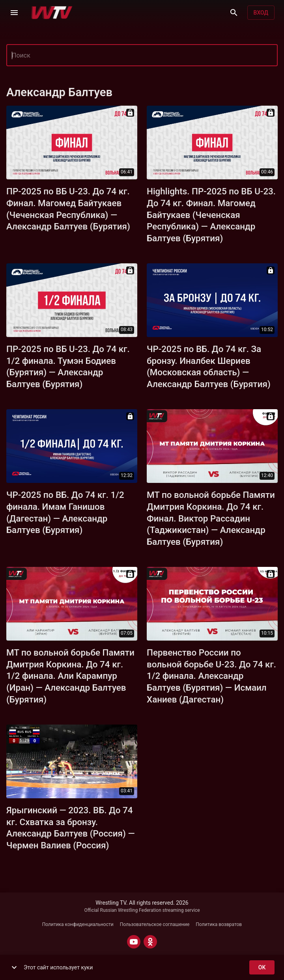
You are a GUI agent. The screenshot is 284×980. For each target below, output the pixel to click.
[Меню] (14, 13)
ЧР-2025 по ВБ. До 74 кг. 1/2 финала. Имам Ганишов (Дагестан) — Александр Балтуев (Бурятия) (65, 512)
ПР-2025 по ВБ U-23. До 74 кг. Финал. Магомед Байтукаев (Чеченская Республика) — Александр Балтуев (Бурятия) (68, 209)
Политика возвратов (219, 924)
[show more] (14, 967)
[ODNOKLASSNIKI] (150, 942)
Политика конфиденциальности (78, 924)
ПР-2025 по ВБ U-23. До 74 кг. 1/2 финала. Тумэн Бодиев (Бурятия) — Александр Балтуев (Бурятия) (68, 367)
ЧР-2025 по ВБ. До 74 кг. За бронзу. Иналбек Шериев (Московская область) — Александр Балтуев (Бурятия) (209, 367)
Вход (261, 13)
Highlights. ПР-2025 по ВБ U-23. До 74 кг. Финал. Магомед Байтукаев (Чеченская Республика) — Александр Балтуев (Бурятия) (211, 215)
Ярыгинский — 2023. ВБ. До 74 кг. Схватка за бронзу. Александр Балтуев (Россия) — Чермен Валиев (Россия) (71, 828)
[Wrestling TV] (52, 13)
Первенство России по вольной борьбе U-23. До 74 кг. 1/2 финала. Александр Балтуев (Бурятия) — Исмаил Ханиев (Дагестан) (211, 676)
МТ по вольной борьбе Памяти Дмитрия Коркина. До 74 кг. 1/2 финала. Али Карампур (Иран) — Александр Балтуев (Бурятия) (70, 676)
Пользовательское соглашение (155, 924)
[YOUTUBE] (134, 942)
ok (262, 968)
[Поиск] (234, 13)
